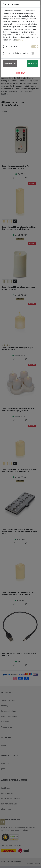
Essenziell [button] (10, 46)
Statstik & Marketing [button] (16, 53)
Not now (20, 73)
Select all (33, 64)
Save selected (10, 64)
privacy (20, 40)
